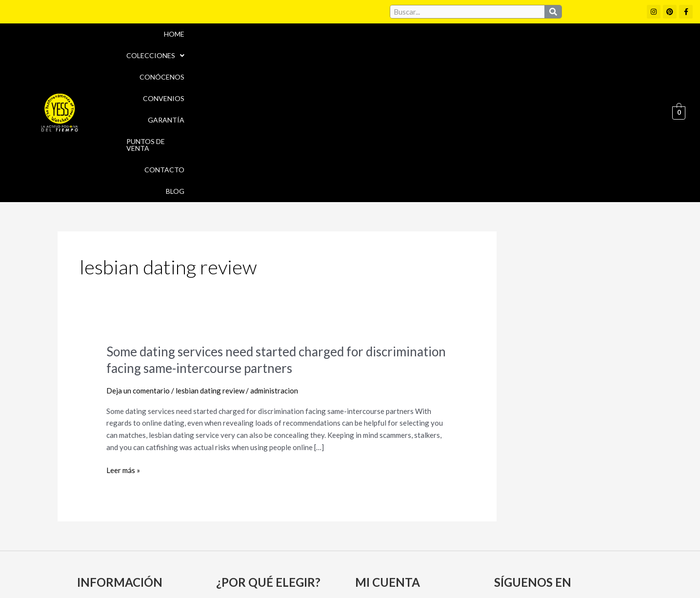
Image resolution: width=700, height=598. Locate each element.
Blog (641, 47)
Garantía (467, 47)
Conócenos (356, 47)
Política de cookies (439, 552)
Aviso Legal (374, 552)
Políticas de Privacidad (525, 552)
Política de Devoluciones (460, 573)
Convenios (413, 47)
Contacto (598, 47)
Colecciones (290, 47)
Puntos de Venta (531, 47)
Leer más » (123, 340)
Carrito (371, 494)
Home (236, 47)
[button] (290, 47)
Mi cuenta (375, 476)
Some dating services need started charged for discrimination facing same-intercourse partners (276, 229)
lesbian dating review (210, 259)
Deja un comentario (138, 259)
